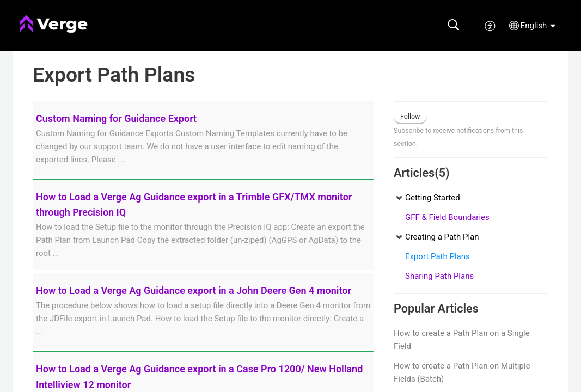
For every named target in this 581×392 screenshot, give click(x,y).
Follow (410, 116)
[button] (453, 25)
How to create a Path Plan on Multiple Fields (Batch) (462, 372)
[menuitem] (490, 25)
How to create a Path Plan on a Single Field (462, 340)
